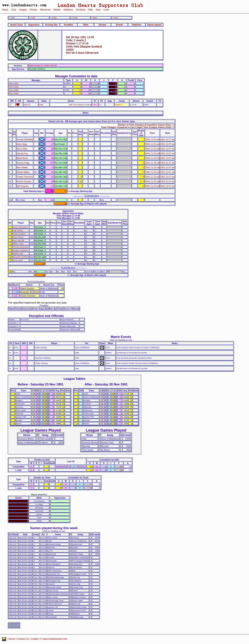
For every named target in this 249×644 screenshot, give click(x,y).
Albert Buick (22, 158)
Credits (35, 639)
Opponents (34, 25)
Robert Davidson (19, 234)
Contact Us (23, 639)
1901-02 (27, 105)
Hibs (90, 10)
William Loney (18, 244)
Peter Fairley (14, 84)
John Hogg (22, 144)
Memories (45, 10)
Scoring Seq (51, 25)
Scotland (81, 10)
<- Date (32, 18)
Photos (33, 10)
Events (119, 25)
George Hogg (23, 163)
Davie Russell (18, 237)
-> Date (94, 18)
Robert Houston (24, 181)
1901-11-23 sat (152, 139)
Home (5, 10)
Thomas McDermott (20, 247)
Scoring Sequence (36, 282)
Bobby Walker (23, 172)
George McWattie (25, 139)
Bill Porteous (23, 186)
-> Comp (74, 18)
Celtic (41, 105)
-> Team (115, 18)
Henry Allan (22, 149)
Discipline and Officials (46, 316)
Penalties (69, 25)
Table (86, 25)
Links (106, 10)
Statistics (68, 10)
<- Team (12, 18)
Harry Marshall (18, 240)
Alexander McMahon (21, 257)
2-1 (95, 105)
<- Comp (53, 18)
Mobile (57, 10)
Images (23, 10)
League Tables (75, 379)
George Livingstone (20, 250)
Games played (154, 25)
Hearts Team (17, 25)
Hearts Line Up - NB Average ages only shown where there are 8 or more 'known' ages (92, 121)
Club (14, 10)
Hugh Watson (18, 231)
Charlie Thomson (25, 177)
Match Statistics (39, 494)
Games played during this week (54, 528)
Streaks (102, 25)
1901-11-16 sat (152, 163)
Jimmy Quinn (18, 260)
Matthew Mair (18, 254)
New (98, 10)
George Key (22, 153)
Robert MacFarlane (20, 227)
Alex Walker (22, 167)
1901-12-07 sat (167, 139)
